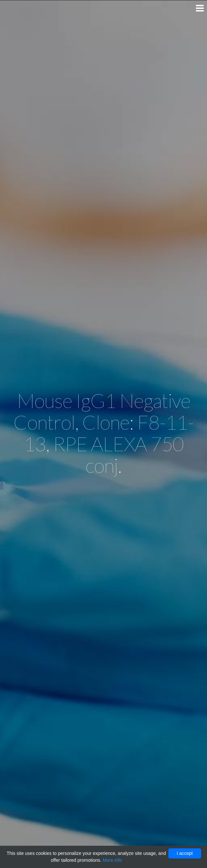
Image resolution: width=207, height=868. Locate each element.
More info (112, 860)
